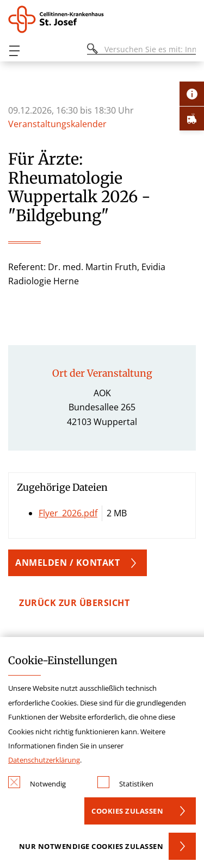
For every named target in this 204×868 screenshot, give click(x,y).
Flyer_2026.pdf (68, 513)
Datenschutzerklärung (44, 760)
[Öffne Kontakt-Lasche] (192, 94)
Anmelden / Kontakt (67, 563)
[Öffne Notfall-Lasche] (192, 118)
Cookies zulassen (127, 811)
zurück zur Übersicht (74, 603)
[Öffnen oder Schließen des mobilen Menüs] (14, 51)
